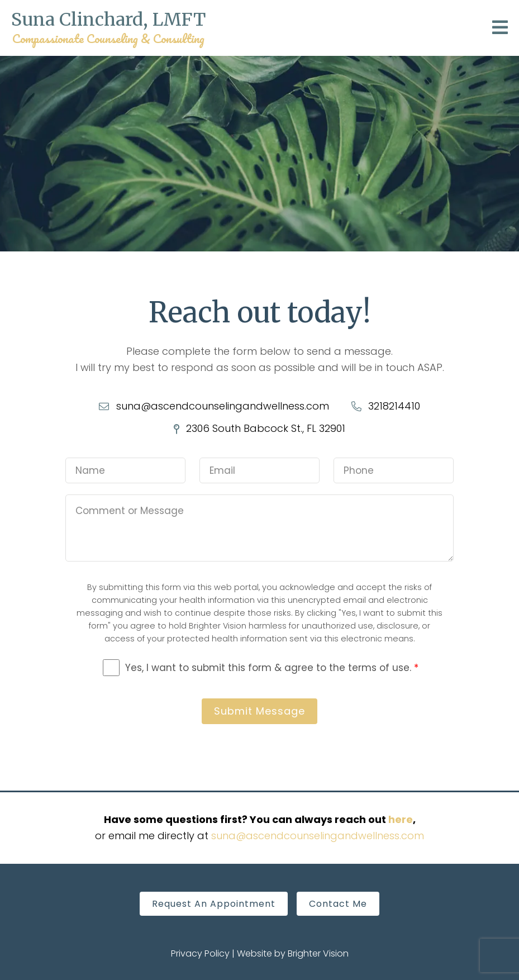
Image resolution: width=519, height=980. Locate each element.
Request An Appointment (214, 904)
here (401, 819)
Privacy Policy (200, 953)
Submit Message (259, 711)
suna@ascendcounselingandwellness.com (318, 836)
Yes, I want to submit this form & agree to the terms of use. (272, 668)
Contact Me (338, 904)
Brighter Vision (318, 953)
